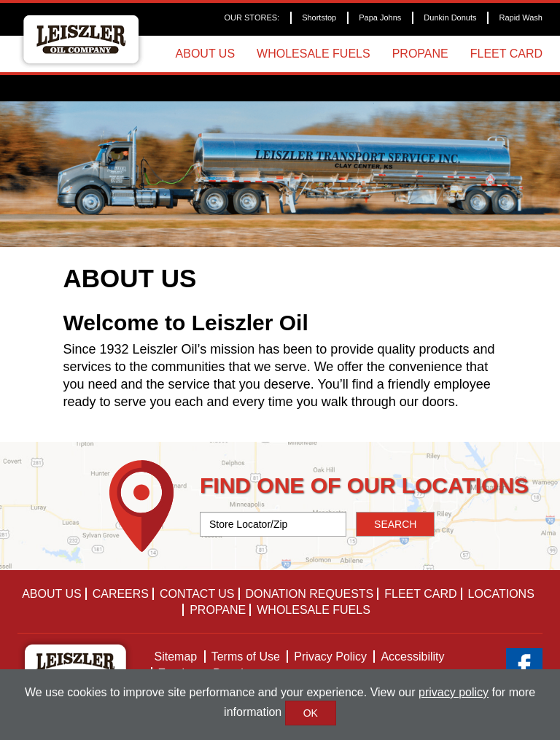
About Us (206, 54)
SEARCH (395, 524)
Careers (121, 594)
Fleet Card (506, 54)
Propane (420, 54)
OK (311, 713)
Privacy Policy (330, 657)
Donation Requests (310, 594)
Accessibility (412, 657)
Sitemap (176, 657)
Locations (501, 594)
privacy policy (454, 692)
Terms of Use (246, 657)
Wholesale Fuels (314, 54)
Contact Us (197, 594)
